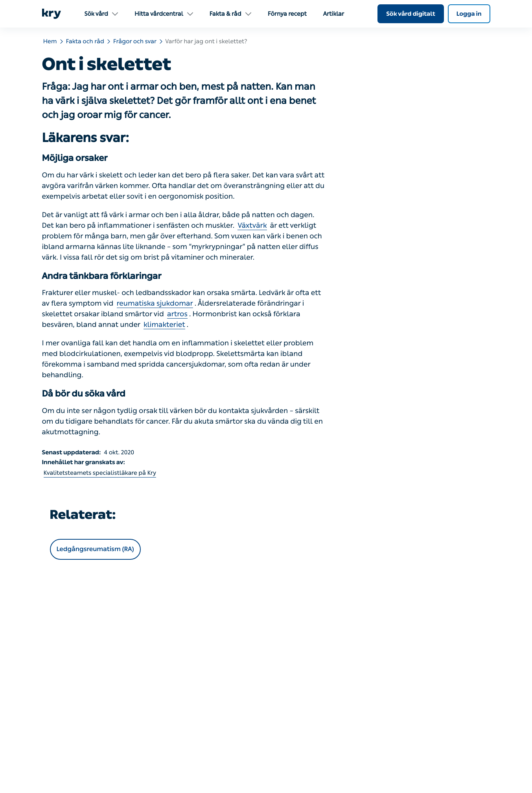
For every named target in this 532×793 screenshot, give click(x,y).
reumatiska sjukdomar (155, 303)
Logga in (469, 14)
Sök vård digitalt (411, 14)
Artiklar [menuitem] (334, 14)
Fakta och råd (85, 41)
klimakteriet (164, 325)
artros (177, 314)
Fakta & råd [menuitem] (230, 14)
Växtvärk (252, 225)
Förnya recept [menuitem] (287, 14)
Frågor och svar (135, 41)
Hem (50, 41)
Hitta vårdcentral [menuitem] (164, 14)
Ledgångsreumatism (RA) (95, 549)
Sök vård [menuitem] (101, 14)
